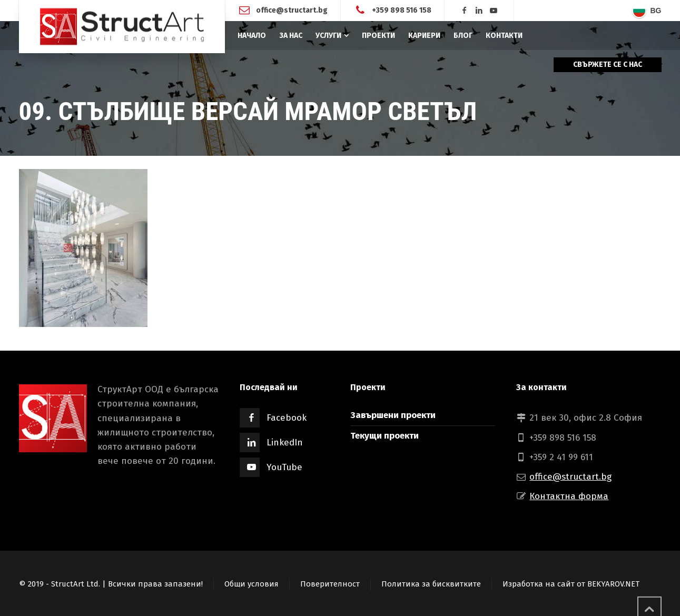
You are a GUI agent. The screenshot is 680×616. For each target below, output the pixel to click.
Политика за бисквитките (431, 584)
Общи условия (252, 584)
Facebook (287, 418)
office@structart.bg (292, 10)
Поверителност (330, 584)
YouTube (284, 467)
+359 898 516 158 (402, 10)
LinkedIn (285, 443)
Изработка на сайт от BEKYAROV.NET (571, 584)
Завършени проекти (393, 415)
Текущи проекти (385, 436)
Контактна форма (569, 496)
